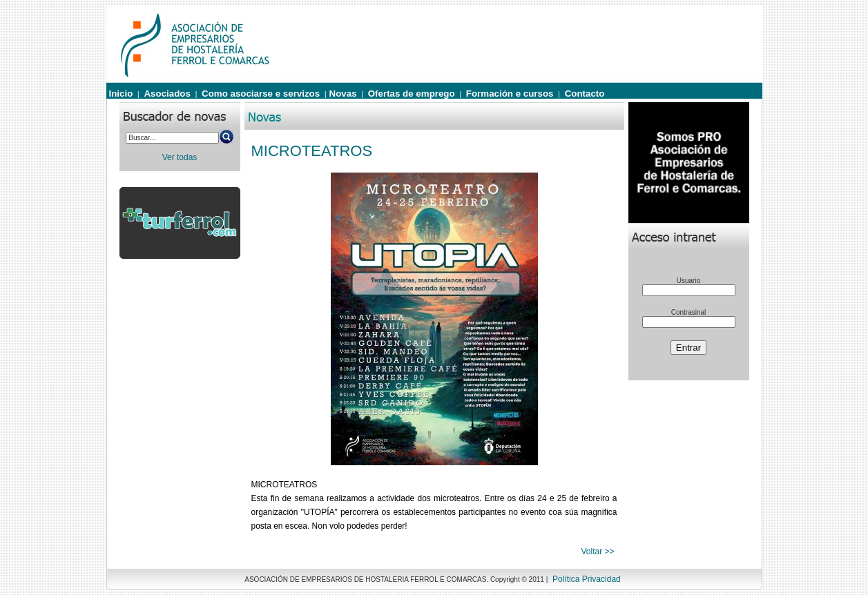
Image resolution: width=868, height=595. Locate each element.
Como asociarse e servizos (261, 94)
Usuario (688, 281)
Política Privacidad (587, 579)
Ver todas (180, 157)
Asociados (167, 94)
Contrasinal (689, 312)
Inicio (121, 94)
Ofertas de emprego (412, 94)
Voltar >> (597, 552)
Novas (343, 94)
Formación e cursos (510, 94)
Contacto (585, 94)
